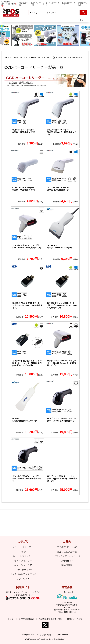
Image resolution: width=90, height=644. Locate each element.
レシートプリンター (23, 556)
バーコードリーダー (41, 58)
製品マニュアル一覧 (36, 4)
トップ (11, 619)
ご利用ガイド (67, 561)
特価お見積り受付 (23, 4)
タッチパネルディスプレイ (23, 574)
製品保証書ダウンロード (69, 4)
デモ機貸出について (67, 547)
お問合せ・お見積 (75, 619)
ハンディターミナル (23, 570)
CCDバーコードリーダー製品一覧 (69, 58)
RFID (23, 552)
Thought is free (59, 638)
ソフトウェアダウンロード (52, 4)
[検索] (83, 12)
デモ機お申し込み (83, 4)
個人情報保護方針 (26, 619)
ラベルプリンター (23, 561)
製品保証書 (67, 565)
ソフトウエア (23, 579)
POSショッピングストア (18, 58)
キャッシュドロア (23, 565)
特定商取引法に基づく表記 (50, 619)
